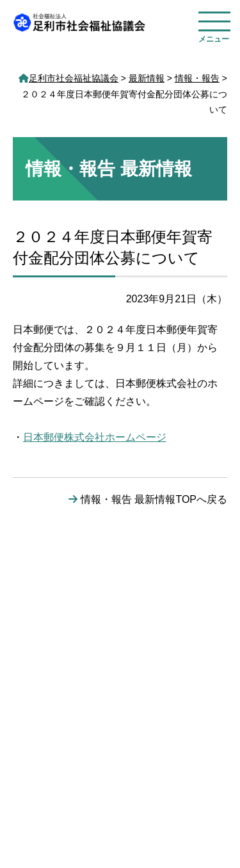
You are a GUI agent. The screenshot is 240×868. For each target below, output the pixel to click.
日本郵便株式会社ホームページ (95, 437)
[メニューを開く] (214, 24)
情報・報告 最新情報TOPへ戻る (154, 499)
